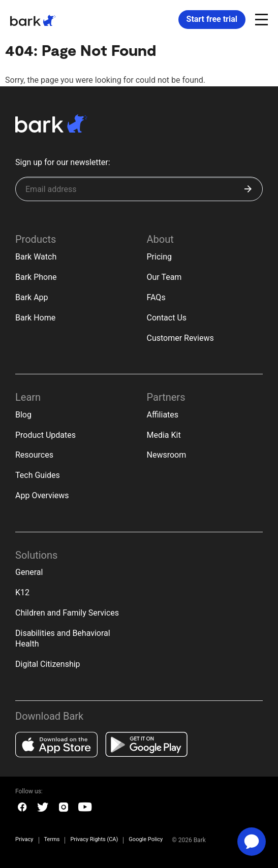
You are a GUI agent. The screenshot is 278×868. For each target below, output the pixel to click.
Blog (23, 415)
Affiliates (163, 415)
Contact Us (167, 318)
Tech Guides (38, 475)
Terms (52, 840)
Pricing (160, 257)
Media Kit (164, 435)
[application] (252, 842)
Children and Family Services (67, 613)
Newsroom (167, 455)
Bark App (32, 297)
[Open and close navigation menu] (260, 19)
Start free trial (212, 19)
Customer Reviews (180, 338)
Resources (34, 455)
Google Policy (146, 839)
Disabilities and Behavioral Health (63, 638)
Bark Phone (36, 277)
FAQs (156, 297)
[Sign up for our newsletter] (139, 189)
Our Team (164, 277)
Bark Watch (36, 257)
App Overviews (42, 495)
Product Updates (45, 435)
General (29, 572)
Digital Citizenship (48, 664)
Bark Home (35, 318)
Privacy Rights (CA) (94, 840)
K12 (22, 592)
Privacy (24, 840)
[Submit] (248, 189)
